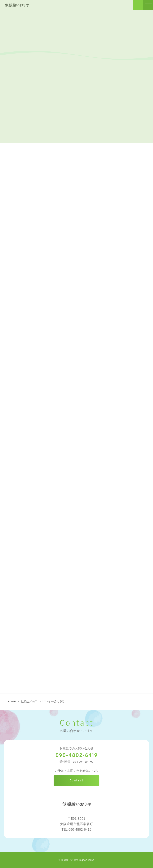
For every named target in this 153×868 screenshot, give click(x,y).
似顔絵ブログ (29, 701)
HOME (12, 701)
